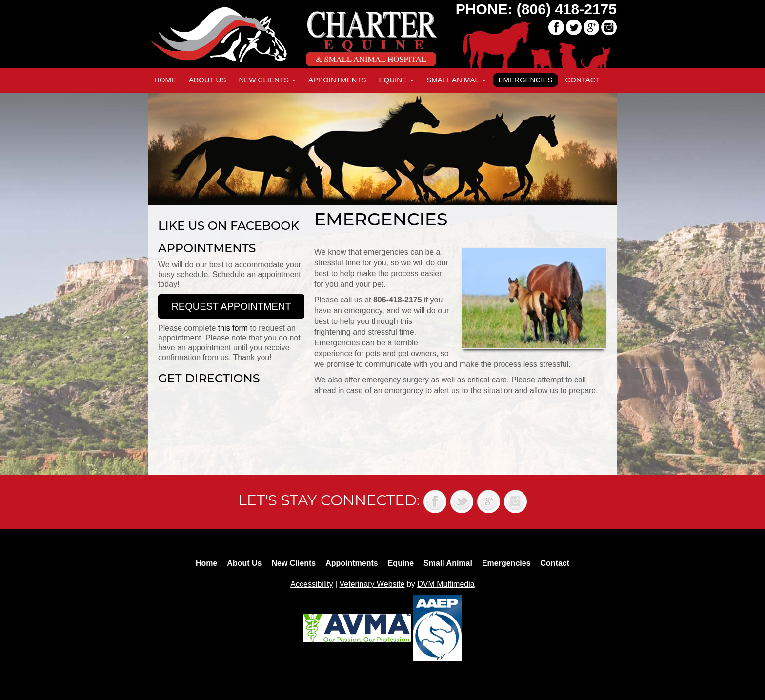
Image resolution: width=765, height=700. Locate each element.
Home (165, 80)
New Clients (267, 80)
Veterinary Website (372, 584)
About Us (207, 80)
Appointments (337, 80)
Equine (396, 80)
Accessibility (312, 584)
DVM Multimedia (446, 584)
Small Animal (456, 80)
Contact (582, 80)
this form (233, 328)
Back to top (748, 671)
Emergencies (526, 80)
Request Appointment (231, 306)
